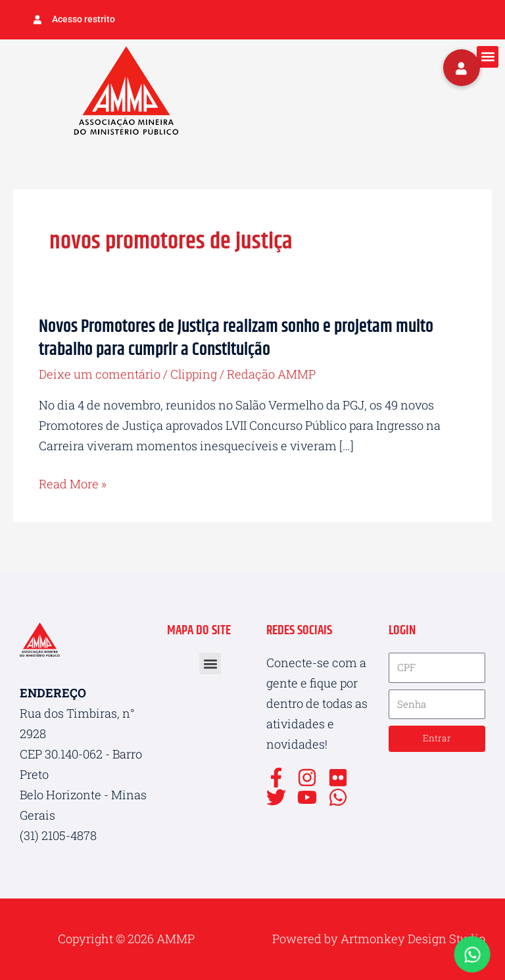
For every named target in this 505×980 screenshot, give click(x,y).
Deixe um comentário (100, 374)
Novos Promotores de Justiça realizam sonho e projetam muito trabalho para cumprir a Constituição (236, 338)
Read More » (73, 484)
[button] (488, 57)
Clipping (194, 374)
